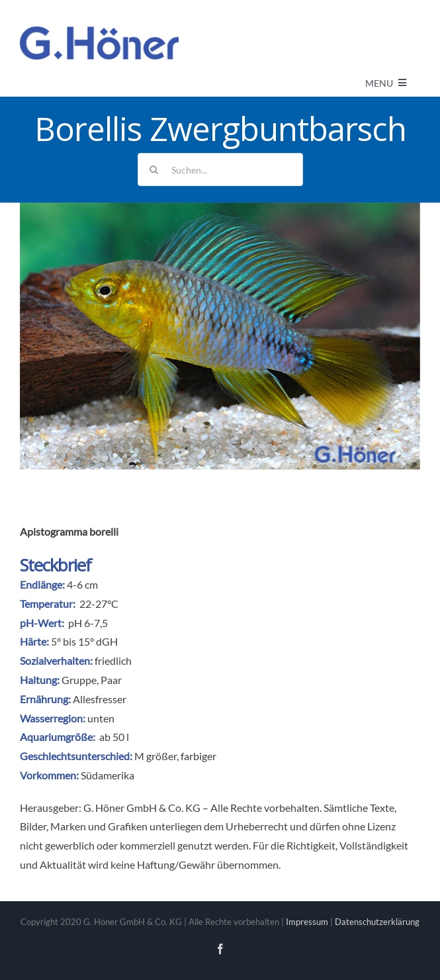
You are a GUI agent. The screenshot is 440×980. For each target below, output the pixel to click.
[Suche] (154, 170)
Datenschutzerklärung (377, 922)
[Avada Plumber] (99, 31)
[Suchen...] (220, 170)
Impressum (307, 922)
